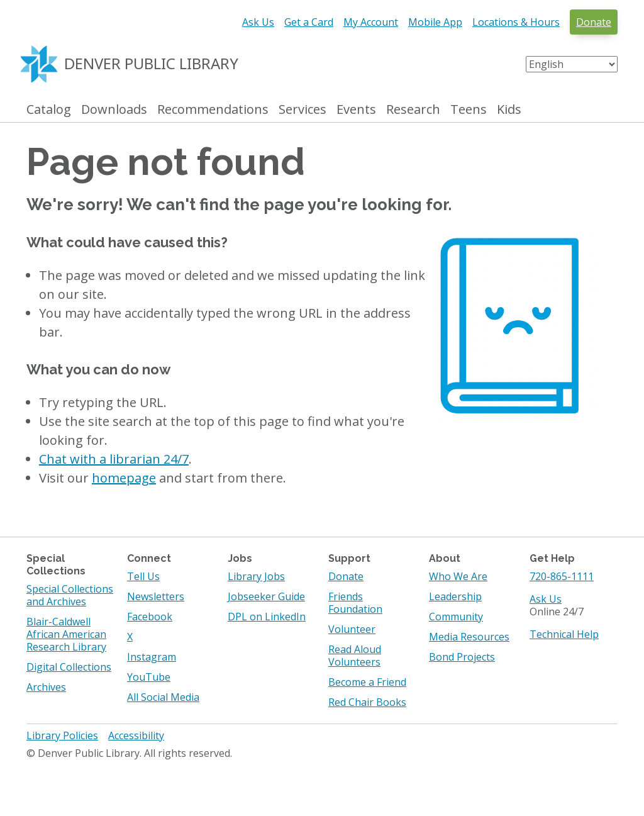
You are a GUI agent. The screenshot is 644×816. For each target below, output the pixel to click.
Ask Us (258, 22)
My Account (371, 22)
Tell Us (143, 576)
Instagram (152, 657)
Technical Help (564, 634)
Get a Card (309, 22)
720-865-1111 (562, 576)
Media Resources (469, 637)
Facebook (150, 617)
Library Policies (62, 735)
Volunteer (352, 629)
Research (413, 110)
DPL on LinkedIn (267, 617)
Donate (594, 22)
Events (356, 110)
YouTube (149, 677)
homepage (124, 478)
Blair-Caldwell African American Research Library (66, 634)
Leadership (455, 596)
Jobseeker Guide (266, 596)
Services (303, 110)
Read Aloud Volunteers (355, 656)
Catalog (49, 110)
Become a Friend (367, 682)
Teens (469, 110)
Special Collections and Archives (70, 595)
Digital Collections (69, 667)
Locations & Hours (516, 22)
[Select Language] (572, 64)
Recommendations (213, 110)
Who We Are (458, 576)
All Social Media (163, 697)
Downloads (114, 110)
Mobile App (435, 22)
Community (456, 617)
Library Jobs (256, 576)
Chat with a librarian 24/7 (114, 459)
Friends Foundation (355, 603)
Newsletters (156, 596)
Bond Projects (462, 657)
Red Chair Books (367, 702)
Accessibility (136, 735)
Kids (509, 110)
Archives (46, 687)
